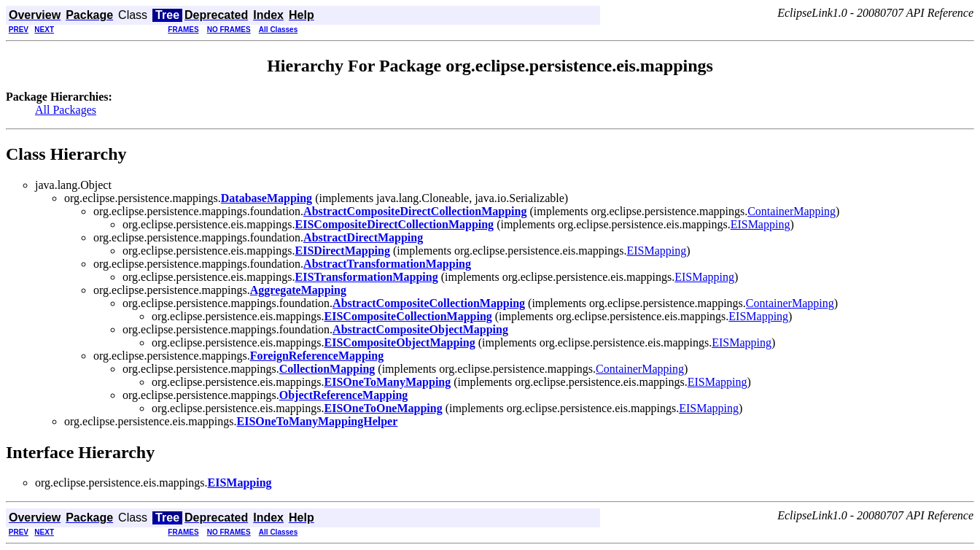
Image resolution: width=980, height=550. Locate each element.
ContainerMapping (792, 211)
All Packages (66, 110)
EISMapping (761, 224)
